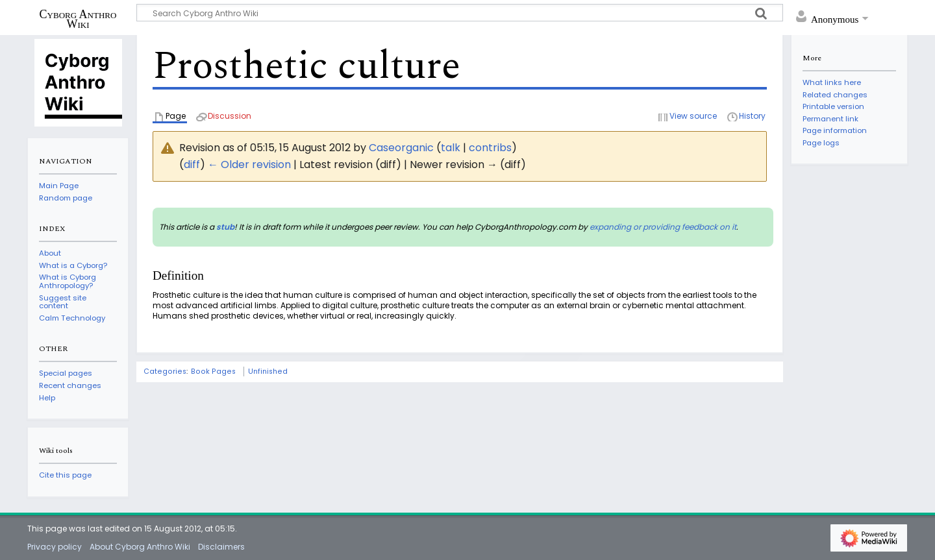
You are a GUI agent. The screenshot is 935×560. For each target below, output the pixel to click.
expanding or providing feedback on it (663, 227)
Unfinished (268, 371)
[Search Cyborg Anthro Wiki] (460, 13)
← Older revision (249, 164)
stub (225, 227)
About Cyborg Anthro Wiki (140, 547)
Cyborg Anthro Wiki (78, 19)
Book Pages (213, 371)
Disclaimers (221, 547)
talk (451, 148)
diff (192, 164)
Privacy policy (55, 547)
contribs (490, 148)
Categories (165, 371)
